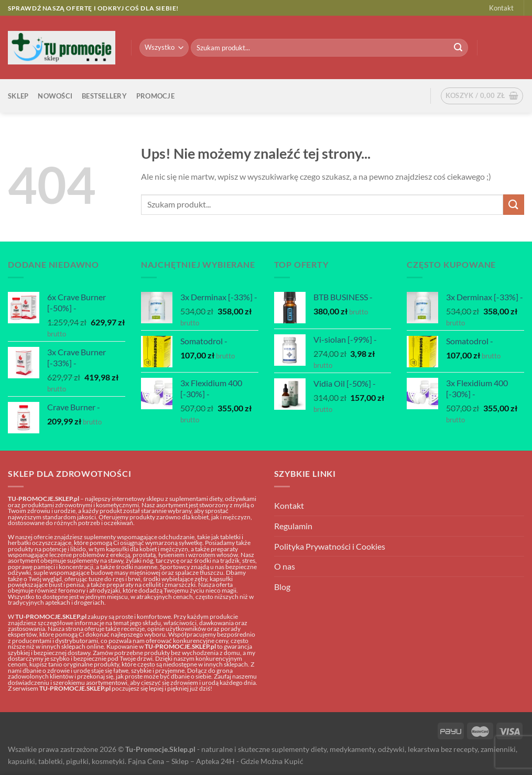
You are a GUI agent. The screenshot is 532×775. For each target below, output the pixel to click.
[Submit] (458, 48)
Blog (282, 587)
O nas (285, 566)
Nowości (55, 96)
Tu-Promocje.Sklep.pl (160, 749)
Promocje (155, 96)
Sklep (18, 96)
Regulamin (293, 526)
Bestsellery (104, 96)
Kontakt (501, 8)
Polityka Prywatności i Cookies (330, 546)
